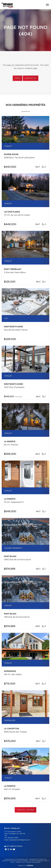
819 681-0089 (13, 838)
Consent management (33, 862)
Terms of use (20, 862)
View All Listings (25, 810)
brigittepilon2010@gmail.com (19, 840)
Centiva (29, 865)
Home (17, 78)
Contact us (30, 78)
